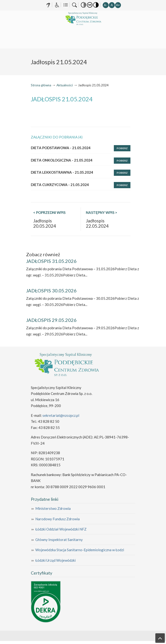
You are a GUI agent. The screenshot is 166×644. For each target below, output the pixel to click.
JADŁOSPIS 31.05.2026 (51, 261)
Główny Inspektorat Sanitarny (59, 540)
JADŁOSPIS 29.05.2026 (51, 320)
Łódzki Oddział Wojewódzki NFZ (61, 529)
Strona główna (41, 85)
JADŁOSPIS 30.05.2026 (51, 290)
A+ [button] (118, 5)
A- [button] (106, 5)
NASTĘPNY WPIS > (101, 212)
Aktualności (65, 85)
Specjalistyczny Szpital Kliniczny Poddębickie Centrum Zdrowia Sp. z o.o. (83, 19)
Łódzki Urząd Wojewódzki (55, 560)
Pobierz (122, 148)
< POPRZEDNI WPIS (49, 212)
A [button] (112, 5)
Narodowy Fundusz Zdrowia (58, 519)
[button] (84, 5)
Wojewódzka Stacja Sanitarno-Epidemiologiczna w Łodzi (80, 550)
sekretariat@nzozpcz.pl (61, 415)
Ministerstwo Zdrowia (53, 508)
